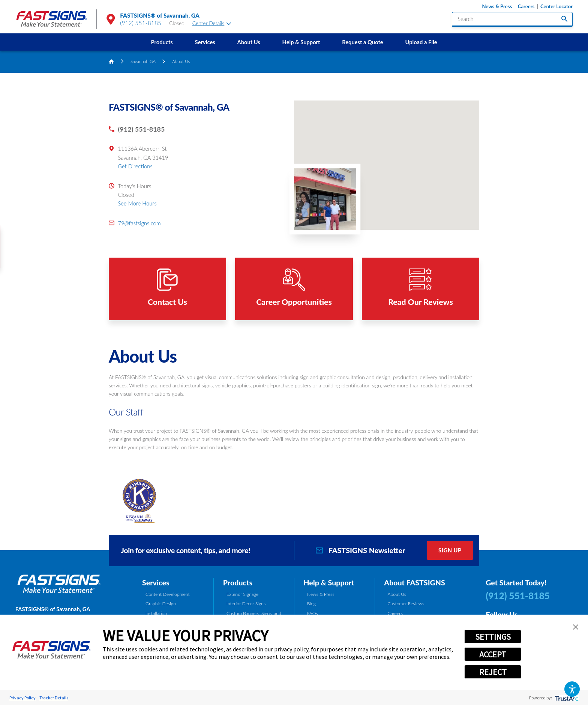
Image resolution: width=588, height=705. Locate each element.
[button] (572, 689)
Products (162, 42)
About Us (248, 42)
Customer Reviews (406, 604)
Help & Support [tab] (329, 583)
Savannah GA (143, 61)
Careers (526, 7)
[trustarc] (566, 698)
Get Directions (135, 166)
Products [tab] (238, 583)
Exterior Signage (242, 594)
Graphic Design (161, 604)
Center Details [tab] (212, 23)
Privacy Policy (22, 698)
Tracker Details (54, 698)
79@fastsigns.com (139, 223)
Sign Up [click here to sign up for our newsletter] (450, 550)
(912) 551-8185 (141, 23)
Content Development (168, 594)
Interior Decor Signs (246, 604)
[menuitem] (162, 42)
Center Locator (556, 7)
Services (205, 42)
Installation (156, 613)
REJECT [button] (493, 672)
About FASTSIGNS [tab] (414, 583)
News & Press (497, 7)
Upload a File (421, 42)
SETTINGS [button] (493, 637)
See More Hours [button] (137, 203)
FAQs (313, 613)
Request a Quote (362, 42)
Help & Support (301, 42)
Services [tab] (156, 583)
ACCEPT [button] (493, 654)
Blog (311, 604)
